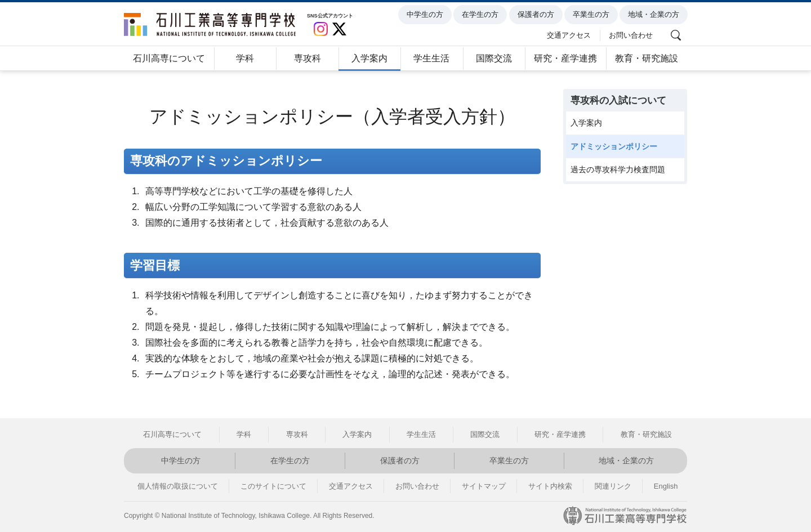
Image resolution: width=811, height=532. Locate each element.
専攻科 (308, 58)
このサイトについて (273, 486)
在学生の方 (482, 15)
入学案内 (369, 58)
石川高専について (169, 58)
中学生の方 (427, 15)
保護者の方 (537, 15)
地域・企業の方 (655, 15)
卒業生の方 (593, 15)
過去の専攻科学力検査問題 (618, 169)
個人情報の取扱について (178, 486)
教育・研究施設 (647, 58)
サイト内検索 (550, 486)
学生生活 (431, 58)
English (666, 486)
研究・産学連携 (565, 58)
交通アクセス (571, 35)
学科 (245, 58)
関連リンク (613, 486)
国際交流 (494, 58)
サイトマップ (484, 486)
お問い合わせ (632, 35)
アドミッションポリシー (614, 146)
